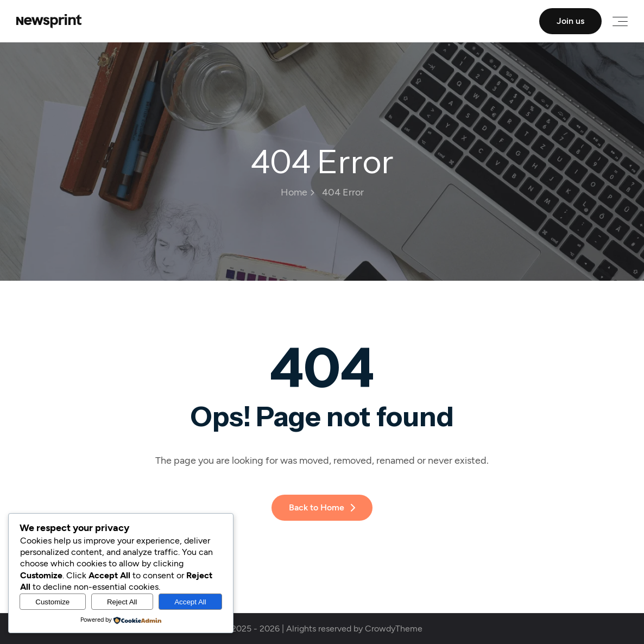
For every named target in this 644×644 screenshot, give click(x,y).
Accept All (190, 602)
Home (298, 192)
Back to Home (322, 507)
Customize (52, 602)
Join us (570, 21)
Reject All (122, 602)
